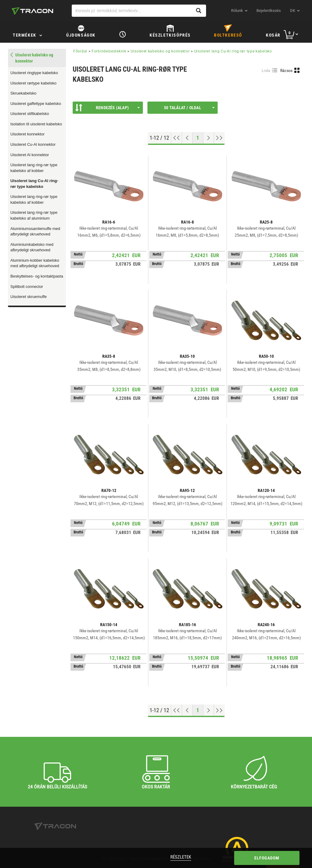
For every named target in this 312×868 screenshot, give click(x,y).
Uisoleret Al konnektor (30, 155)
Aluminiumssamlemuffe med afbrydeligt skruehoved (35, 231)
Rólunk (237, 11)
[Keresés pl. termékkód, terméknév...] (139, 11)
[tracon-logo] (32, 11)
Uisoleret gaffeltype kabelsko (36, 104)
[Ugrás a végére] (219, 138)
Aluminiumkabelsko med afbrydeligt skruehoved (32, 247)
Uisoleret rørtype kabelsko (33, 83)
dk (293, 11)
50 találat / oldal (189, 108)
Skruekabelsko (23, 93)
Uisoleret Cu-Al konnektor (33, 144)
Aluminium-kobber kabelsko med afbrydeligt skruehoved (35, 263)
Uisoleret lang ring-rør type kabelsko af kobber (34, 168)
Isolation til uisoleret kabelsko (36, 124)
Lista (266, 70)
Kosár (273, 35)
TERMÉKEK (25, 35)
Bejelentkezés (269, 11)
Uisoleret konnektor (27, 134)
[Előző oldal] (187, 138)
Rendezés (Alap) (107, 108)
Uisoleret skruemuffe (29, 297)
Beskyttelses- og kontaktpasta (37, 276)
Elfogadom (267, 858)
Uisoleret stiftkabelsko (30, 114)
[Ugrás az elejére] (177, 138)
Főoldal (80, 51)
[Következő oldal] (209, 138)
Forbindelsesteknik (109, 51)
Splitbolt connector (27, 287)
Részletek (181, 857)
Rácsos (287, 70)
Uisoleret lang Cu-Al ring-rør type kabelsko (34, 184)
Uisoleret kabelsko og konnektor (160, 51)
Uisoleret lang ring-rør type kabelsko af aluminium (34, 215)
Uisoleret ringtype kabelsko (34, 73)
